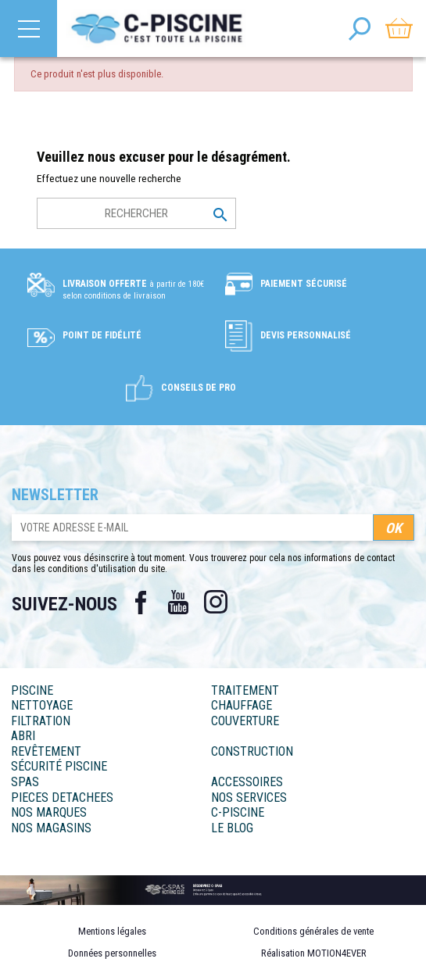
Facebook (141, 603)
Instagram (216, 603)
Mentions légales (112, 931)
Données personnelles (112, 953)
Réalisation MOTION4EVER (314, 953)
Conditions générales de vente (313, 931)
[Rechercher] (136, 213)
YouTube (178, 603)
